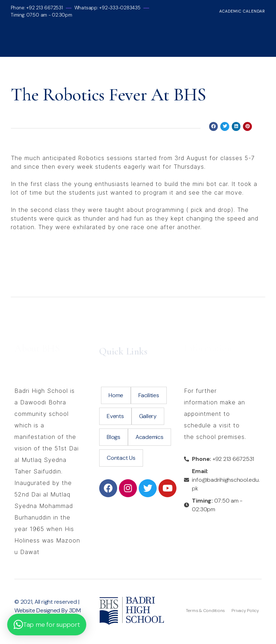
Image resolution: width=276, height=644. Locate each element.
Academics (149, 437)
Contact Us (121, 458)
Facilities (149, 395)
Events (115, 416)
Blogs (114, 437)
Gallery (148, 416)
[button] (47, 625)
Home (116, 395)
